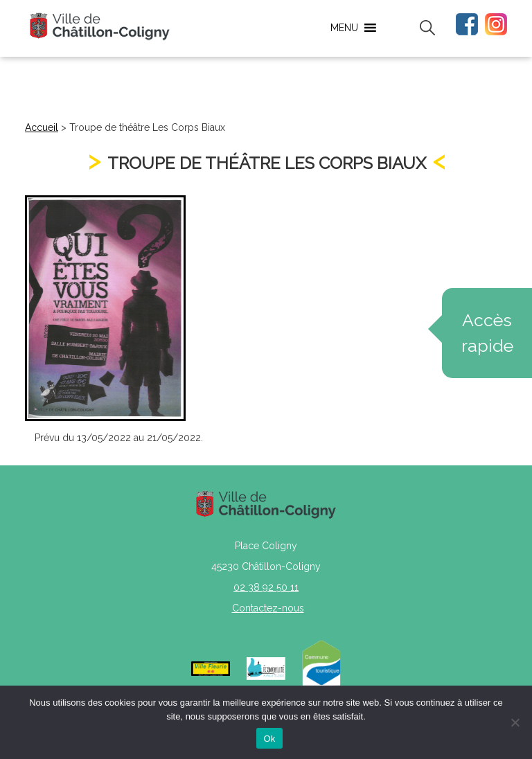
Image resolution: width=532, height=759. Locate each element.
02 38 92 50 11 (266, 587)
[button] (344, 28)
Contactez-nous (268, 608)
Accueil (42, 127)
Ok (269, 739)
